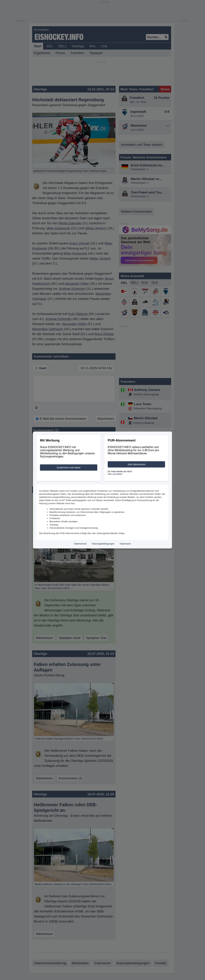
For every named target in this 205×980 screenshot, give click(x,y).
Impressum (125, 544)
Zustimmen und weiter (69, 468)
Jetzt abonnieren (136, 464)
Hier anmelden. (115, 474)
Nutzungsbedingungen (103, 544)
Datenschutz (80, 544)
